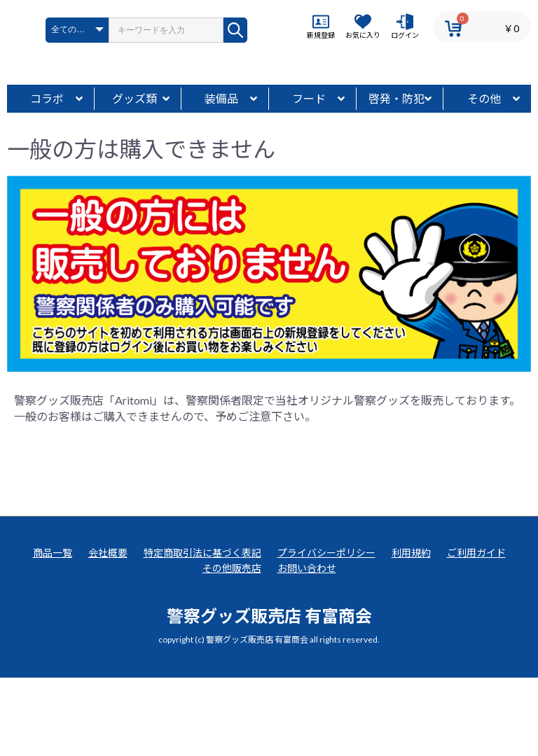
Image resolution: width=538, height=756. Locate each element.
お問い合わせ (307, 646)
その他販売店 (232, 646)
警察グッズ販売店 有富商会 (269, 693)
